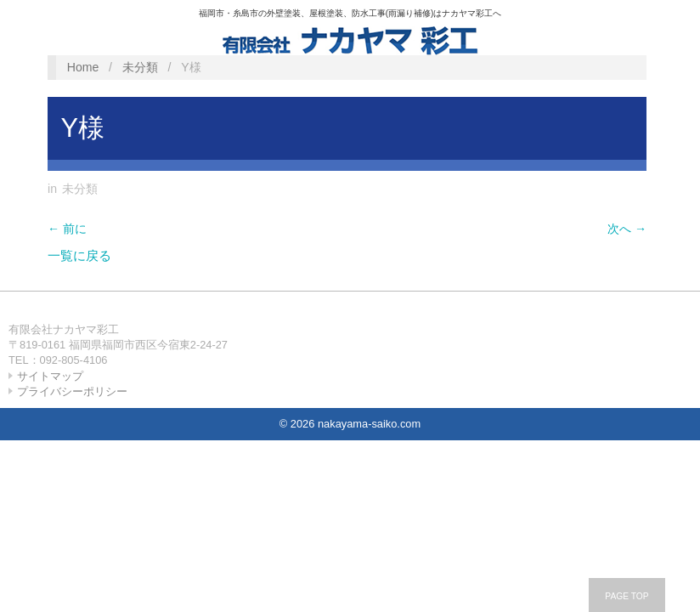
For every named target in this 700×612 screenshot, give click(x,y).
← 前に (67, 229)
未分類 (140, 67)
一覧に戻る (79, 255)
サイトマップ (50, 376)
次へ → (627, 229)
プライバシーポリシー (72, 391)
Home (83, 67)
